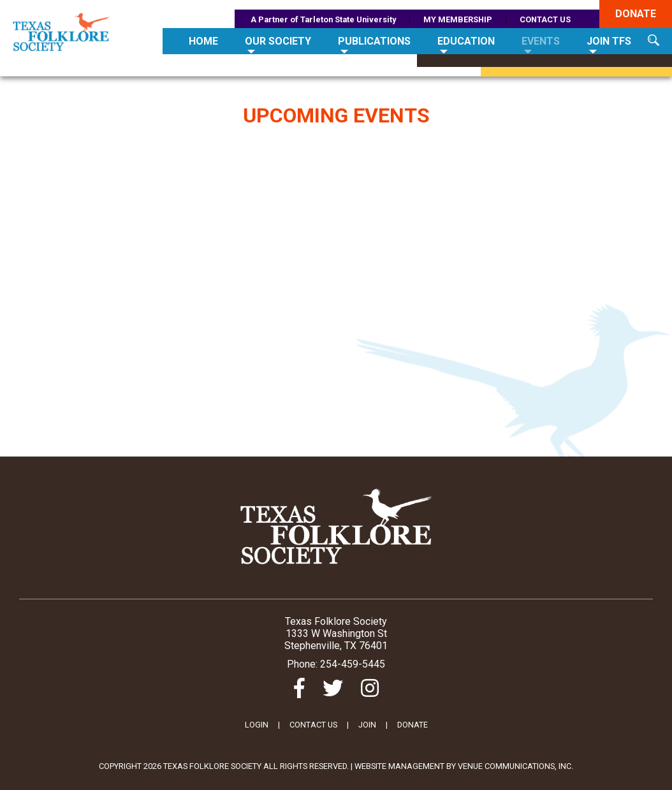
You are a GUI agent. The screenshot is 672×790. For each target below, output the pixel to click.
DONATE (413, 725)
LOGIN (257, 725)
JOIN (367, 725)
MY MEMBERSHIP (458, 19)
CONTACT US (545, 19)
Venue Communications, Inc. (515, 766)
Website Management (399, 766)
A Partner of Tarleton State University (323, 19)
